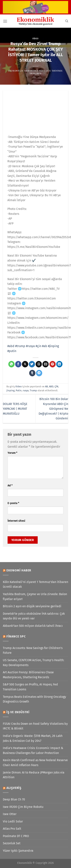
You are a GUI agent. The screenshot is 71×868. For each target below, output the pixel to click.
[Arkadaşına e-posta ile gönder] (46, 364)
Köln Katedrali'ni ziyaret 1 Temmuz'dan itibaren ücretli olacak (35, 584)
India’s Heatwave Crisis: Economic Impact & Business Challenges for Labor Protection (33, 750)
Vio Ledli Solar (13, 821)
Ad (10, 486)
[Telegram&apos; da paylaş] (39, 373)
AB (46, 386)
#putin (12, 351)
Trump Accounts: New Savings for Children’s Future (33, 650)
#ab (45, 346)
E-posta (13, 503)
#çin (38, 346)
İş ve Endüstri (18, 712)
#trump (20, 346)
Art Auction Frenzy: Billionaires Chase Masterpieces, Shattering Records (28, 675)
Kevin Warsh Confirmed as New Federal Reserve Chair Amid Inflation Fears (35, 763)
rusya (26, 390)
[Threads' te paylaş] (39, 364)
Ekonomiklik (16, 71)
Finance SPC (16, 636)
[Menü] (5, 21)
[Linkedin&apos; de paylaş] (59, 364)
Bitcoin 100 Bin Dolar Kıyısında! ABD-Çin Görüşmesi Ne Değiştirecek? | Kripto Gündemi (53, 409)
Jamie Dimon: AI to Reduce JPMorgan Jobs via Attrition (34, 775)
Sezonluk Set (12, 843)
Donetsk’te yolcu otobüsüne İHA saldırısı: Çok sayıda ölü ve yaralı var (34, 616)
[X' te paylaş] (25, 364)
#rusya (30, 346)
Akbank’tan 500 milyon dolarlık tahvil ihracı (33, 626)
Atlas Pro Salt (12, 829)
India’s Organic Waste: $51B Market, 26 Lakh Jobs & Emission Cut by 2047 (33, 738)
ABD (51, 386)
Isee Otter (10, 814)
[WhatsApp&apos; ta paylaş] (11, 364)
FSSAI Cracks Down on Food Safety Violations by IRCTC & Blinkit (35, 726)
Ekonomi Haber (19, 570)
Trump (33, 390)
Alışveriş (14, 788)
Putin (19, 390)
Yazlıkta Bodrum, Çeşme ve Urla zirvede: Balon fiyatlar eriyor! (35, 597)
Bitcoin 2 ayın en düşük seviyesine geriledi (32, 606)
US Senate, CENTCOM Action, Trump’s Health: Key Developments (34, 663)
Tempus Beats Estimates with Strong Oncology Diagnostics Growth (34, 699)
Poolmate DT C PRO (16, 836)
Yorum (12, 453)
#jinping (53, 346)
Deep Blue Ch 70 (14, 799)
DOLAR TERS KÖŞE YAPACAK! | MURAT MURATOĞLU (15, 409)
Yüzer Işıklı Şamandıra (18, 851)
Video (35, 39)
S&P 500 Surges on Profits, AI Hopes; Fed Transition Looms (30, 687)
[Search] (67, 21)
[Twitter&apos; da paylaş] (32, 364)
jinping (11, 390)
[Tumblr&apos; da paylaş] (32, 373)
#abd (11, 346)
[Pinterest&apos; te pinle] (53, 364)
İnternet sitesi (16, 521)
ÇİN (56, 386)
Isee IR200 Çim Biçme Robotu (23, 807)
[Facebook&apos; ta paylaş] (18, 364)
